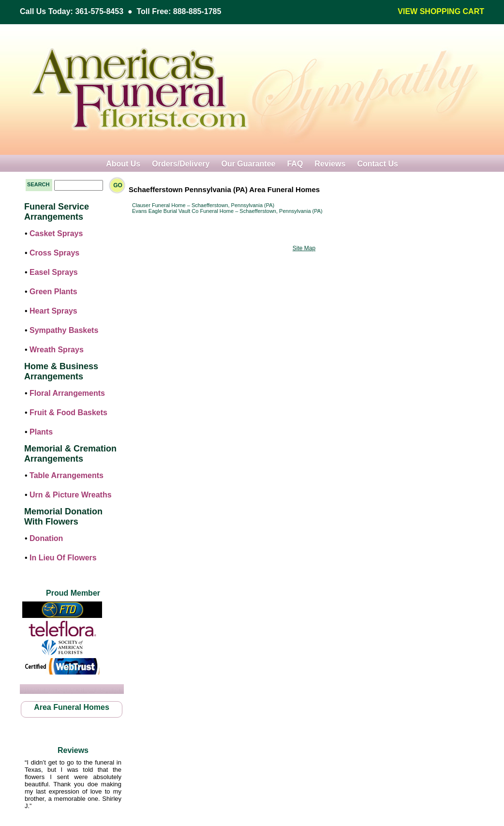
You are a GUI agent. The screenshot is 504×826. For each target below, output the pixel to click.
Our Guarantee (248, 164)
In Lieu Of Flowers (63, 558)
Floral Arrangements (67, 393)
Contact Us (377, 164)
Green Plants (53, 292)
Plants (41, 432)
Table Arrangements (67, 475)
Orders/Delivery (181, 164)
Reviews (330, 164)
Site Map (304, 248)
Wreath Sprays (57, 350)
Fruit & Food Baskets (68, 413)
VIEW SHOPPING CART (441, 11)
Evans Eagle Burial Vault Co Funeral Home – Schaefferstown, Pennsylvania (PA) (227, 211)
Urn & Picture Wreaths (71, 495)
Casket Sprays (56, 233)
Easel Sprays (54, 272)
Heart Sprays (53, 311)
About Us (123, 164)
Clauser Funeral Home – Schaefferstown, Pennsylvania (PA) (203, 205)
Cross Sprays (54, 253)
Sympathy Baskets (64, 330)
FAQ (295, 164)
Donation (46, 538)
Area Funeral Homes (72, 707)
